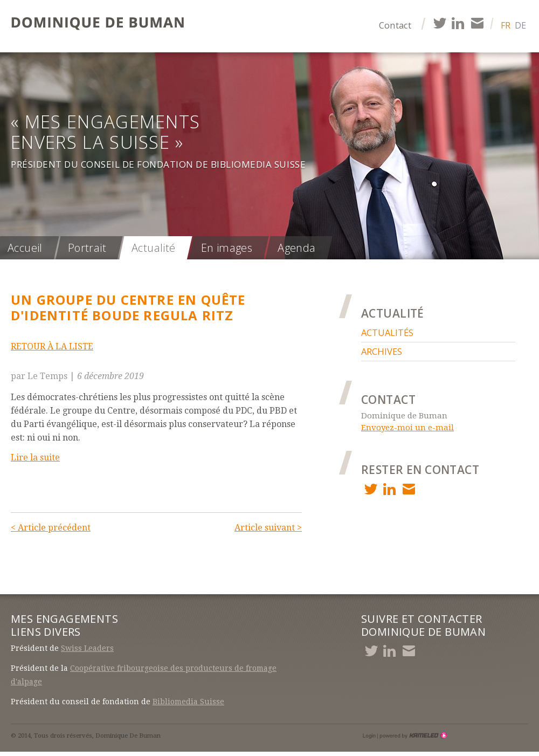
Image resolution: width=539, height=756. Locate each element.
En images (227, 248)
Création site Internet (412, 736)
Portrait (87, 248)
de (520, 25)
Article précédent (51, 528)
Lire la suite (35, 458)
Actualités (387, 332)
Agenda (296, 248)
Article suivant (268, 528)
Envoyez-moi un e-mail (407, 428)
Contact (395, 25)
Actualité (154, 248)
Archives (382, 351)
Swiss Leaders (87, 648)
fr (506, 25)
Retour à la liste (52, 346)
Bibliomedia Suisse (188, 702)
